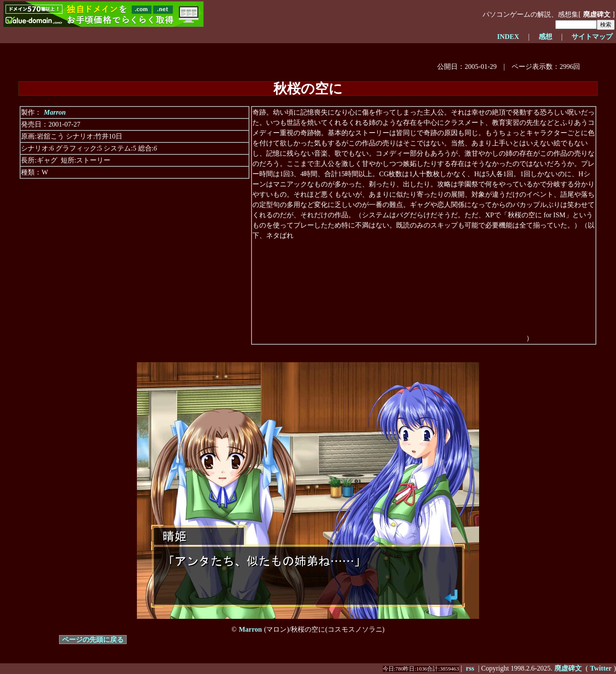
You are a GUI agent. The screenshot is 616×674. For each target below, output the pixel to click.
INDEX (508, 37)
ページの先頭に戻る (93, 640)
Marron (55, 112)
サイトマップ (592, 37)
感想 (545, 37)
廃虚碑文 (597, 14)
